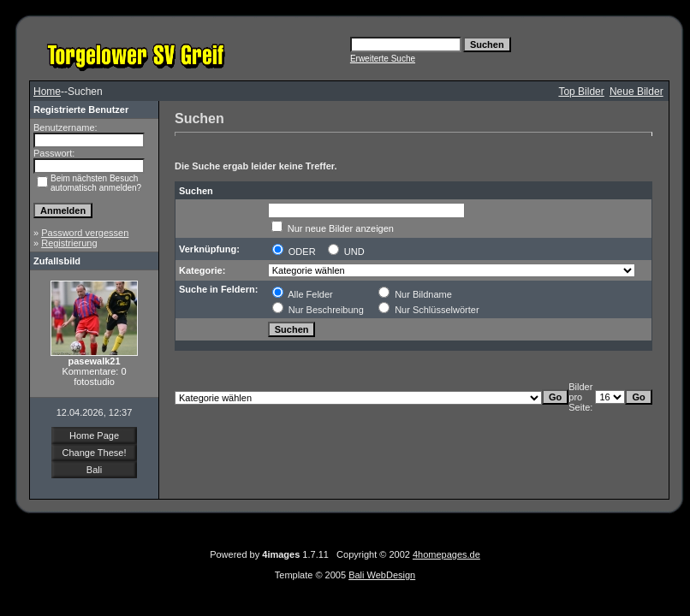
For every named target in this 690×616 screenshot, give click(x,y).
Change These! (94, 453)
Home (47, 92)
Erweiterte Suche (383, 59)
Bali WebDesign (382, 575)
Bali (94, 470)
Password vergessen (85, 233)
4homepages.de (446, 554)
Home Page (94, 435)
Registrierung (69, 243)
